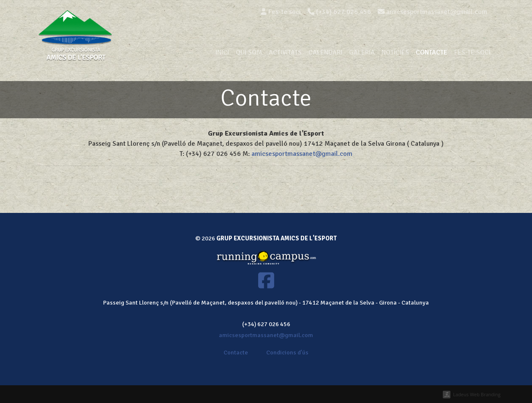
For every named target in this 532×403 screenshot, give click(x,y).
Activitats (285, 52)
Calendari (325, 52)
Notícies (395, 52)
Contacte (432, 52)
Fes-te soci (281, 12)
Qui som (249, 52)
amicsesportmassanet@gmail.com (302, 154)
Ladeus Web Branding (477, 394)
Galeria (362, 52)
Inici (222, 52)
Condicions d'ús (287, 352)
